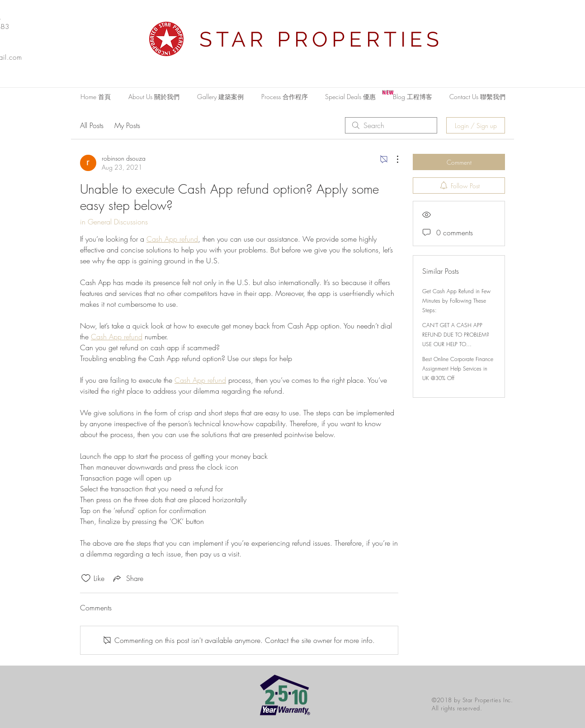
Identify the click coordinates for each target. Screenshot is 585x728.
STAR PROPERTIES (321, 39)
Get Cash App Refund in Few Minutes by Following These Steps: (456, 301)
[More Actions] (393, 159)
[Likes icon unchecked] (86, 578)
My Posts (127, 125)
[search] (391, 125)
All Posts (92, 125)
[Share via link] (127, 578)
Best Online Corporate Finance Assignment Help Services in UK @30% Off (458, 369)
